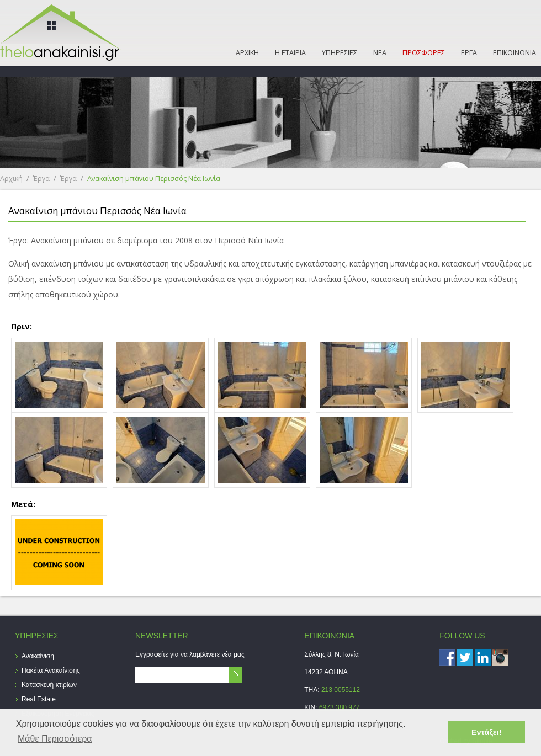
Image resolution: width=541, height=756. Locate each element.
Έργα (41, 179)
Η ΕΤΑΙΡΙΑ (290, 53)
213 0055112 (341, 690)
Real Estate (39, 699)
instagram (500, 657)
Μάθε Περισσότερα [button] (55, 739)
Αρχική (11, 179)
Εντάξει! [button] (487, 732)
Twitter (465, 657)
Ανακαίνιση (38, 656)
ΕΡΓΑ (469, 53)
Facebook (447, 657)
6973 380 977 (339, 707)
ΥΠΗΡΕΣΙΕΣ (340, 53)
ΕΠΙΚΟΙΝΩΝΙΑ (515, 53)
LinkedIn (483, 657)
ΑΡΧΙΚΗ (247, 53)
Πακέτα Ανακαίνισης (51, 670)
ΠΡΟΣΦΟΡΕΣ (424, 53)
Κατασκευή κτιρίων (49, 685)
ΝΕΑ (380, 53)
